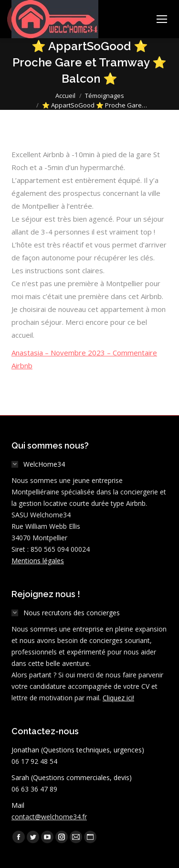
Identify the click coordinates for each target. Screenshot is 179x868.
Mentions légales (38, 561)
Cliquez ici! (118, 698)
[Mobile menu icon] (162, 19)
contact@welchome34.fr (49, 817)
